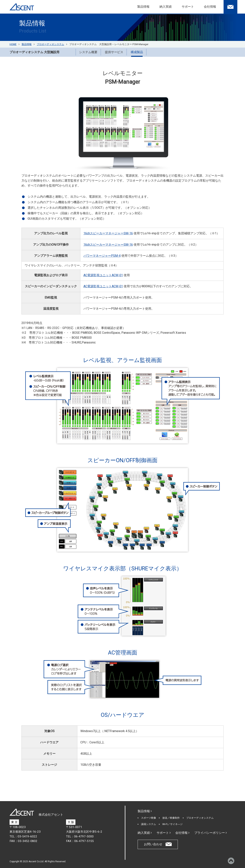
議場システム (149, 824)
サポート (188, 7)
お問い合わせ (153, 844)
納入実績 (166, 7)
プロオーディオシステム (200, 818)
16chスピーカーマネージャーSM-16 (108, 233)
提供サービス (114, 52)
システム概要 (88, 52)
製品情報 (143, 7)
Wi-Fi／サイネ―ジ (172, 824)
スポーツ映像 (149, 818)
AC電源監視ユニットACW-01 (103, 275)
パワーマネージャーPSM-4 (102, 256)
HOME (13, 44)
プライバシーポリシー (211, 833)
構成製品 (137, 52)
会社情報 (210, 7)
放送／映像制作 (171, 818)
